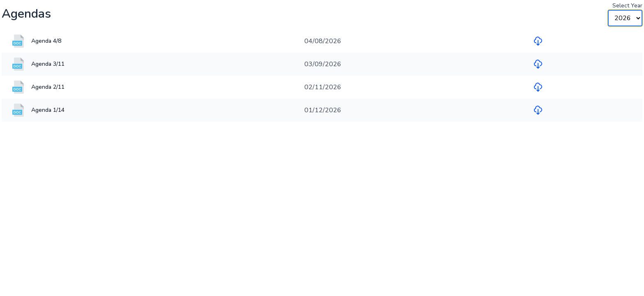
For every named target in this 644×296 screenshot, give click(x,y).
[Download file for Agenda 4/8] (538, 41)
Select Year (627, 6)
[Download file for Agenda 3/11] (538, 64)
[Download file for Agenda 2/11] (538, 87)
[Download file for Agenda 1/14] (538, 110)
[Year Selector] (625, 18)
